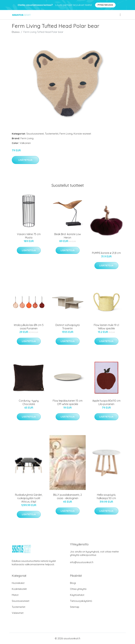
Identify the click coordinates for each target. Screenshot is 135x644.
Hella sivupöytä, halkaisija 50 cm (106, 496)
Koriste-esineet (82, 134)
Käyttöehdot (77, 595)
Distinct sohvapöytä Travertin (67, 327)
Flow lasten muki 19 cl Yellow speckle (106, 327)
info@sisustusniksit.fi (82, 562)
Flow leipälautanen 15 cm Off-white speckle (68, 402)
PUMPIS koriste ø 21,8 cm (106, 253)
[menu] (120, 15)
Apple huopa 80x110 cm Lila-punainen (106, 402)
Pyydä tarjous (105, 5)
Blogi (73, 583)
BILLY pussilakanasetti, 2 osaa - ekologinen (67, 496)
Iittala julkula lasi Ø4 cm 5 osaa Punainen (29, 327)
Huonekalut (18, 583)
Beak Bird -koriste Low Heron (68, 236)
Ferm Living (66, 134)
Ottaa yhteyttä (78, 589)
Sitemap (75, 607)
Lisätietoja (25, 160)
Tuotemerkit (52, 134)
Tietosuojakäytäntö (81, 601)
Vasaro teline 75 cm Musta (29, 236)
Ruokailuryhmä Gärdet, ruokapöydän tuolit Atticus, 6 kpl (29, 498)
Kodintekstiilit (19, 589)
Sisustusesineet (35, 134)
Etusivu (16, 32)
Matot (15, 595)
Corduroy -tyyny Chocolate (29, 402)
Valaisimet (18, 613)
